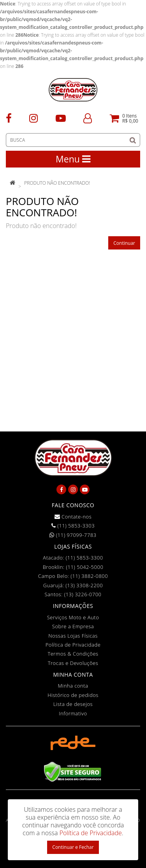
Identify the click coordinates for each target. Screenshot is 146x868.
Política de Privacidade (73, 645)
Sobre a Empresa (73, 626)
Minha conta (73, 686)
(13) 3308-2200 (84, 585)
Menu (73, 159)
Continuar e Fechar (73, 847)
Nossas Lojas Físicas (73, 636)
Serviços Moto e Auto (73, 617)
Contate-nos (73, 517)
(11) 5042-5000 (84, 567)
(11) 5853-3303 (73, 526)
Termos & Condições (73, 654)
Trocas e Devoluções (73, 663)
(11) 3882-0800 (89, 576)
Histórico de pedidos (73, 695)
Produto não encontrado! (57, 183)
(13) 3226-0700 (83, 594)
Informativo (73, 713)
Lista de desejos (73, 704)
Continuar (124, 243)
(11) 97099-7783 (73, 535)
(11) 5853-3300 (84, 558)
